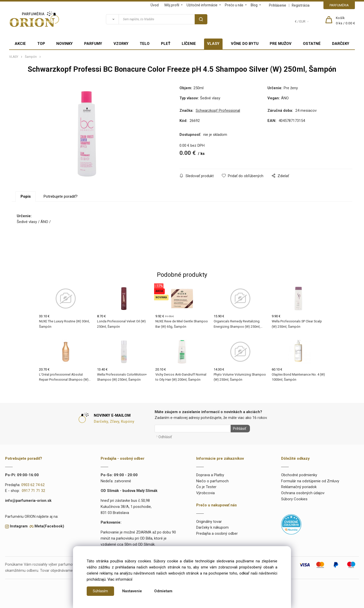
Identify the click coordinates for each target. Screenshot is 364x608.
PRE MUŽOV (281, 44)
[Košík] (345, 21)
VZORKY (121, 44)
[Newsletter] (193, 429)
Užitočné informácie (202, 5)
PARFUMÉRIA (339, 5)
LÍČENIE (189, 44)
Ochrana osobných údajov (303, 492)
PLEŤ (166, 44)
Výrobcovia (205, 492)
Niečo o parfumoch (212, 480)
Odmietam (163, 591)
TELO (145, 44)
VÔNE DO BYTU (245, 44)
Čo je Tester (206, 486)
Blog (254, 5)
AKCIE (20, 44)
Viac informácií (120, 579)
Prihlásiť (239, 429)
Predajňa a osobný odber (217, 533)
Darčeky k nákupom (212, 527)
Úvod (155, 5)
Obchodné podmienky (299, 474)
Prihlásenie (278, 5)
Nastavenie (132, 591)
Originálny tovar (209, 521)
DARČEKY (341, 44)
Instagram (19, 525)
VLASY (213, 44)
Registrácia (301, 5)
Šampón (31, 57)
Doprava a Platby (210, 474)
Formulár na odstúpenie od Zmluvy (310, 480)
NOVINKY (65, 44)
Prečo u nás (234, 5)
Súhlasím (100, 591)
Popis (26, 196)
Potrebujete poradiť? (61, 196)
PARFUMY (93, 44)
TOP (41, 44)
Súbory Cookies (294, 498)
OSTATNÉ (312, 44)
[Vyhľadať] (112, 19)
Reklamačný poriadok (299, 486)
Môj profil (172, 5)
